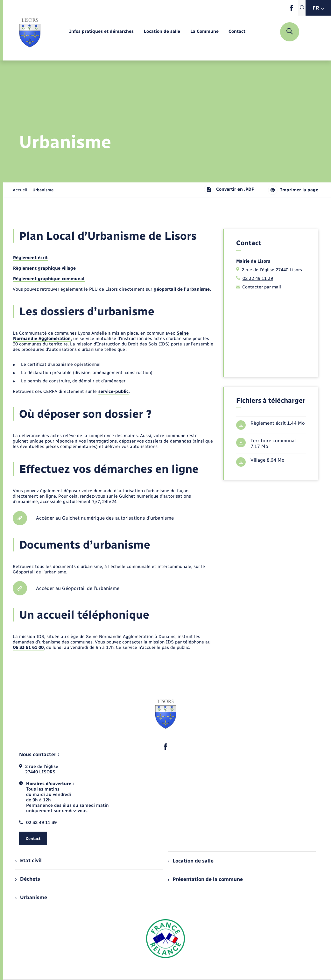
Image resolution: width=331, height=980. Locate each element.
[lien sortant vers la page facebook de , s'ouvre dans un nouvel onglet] (291, 10)
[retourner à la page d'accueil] (30, 32)
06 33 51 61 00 (28, 647)
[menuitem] (101, 32)
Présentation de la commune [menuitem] (205, 879)
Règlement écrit (30, 258)
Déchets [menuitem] (28, 879)
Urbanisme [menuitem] (31, 897)
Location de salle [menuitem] (191, 861)
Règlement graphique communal (49, 279)
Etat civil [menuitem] (28, 860)
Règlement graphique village (44, 268)
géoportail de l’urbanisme (182, 289)
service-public (113, 391)
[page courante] (43, 190)
